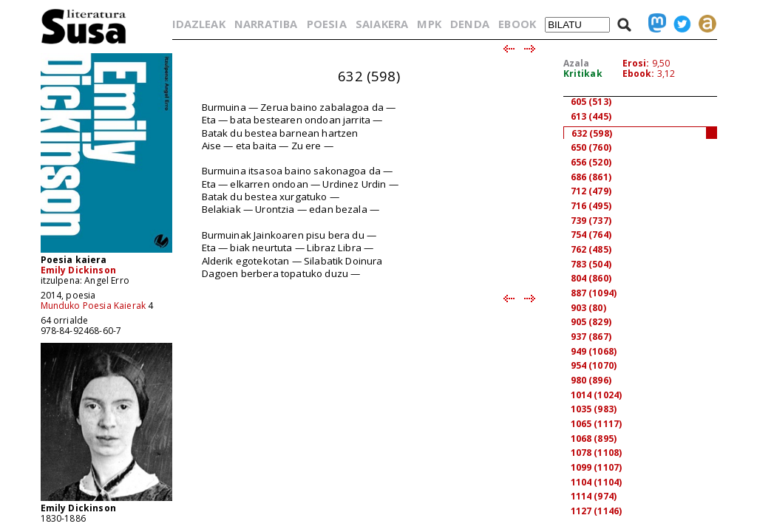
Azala (577, 63)
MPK (429, 24)
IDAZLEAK (199, 24)
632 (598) (592, 133)
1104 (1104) (597, 482)
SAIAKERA (382, 24)
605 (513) (591, 102)
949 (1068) (594, 351)
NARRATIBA (266, 24)
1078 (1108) (597, 453)
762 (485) (591, 249)
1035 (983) (594, 409)
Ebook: (639, 74)
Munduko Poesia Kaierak (94, 306)
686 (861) (591, 177)
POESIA (327, 24)
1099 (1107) (597, 467)
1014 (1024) (597, 395)
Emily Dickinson (78, 270)
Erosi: (636, 63)
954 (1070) (594, 365)
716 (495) (591, 206)
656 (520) (591, 162)
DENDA (470, 24)
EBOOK (517, 24)
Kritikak (583, 74)
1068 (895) (594, 439)
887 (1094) (594, 293)
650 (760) (591, 147)
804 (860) (591, 278)
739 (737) (591, 221)
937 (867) (591, 337)
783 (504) (591, 264)
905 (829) (591, 322)
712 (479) (591, 191)
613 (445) (591, 116)
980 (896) (591, 380)
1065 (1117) (597, 424)
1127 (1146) (597, 511)
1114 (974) (594, 496)
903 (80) (588, 308)
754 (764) (591, 235)
